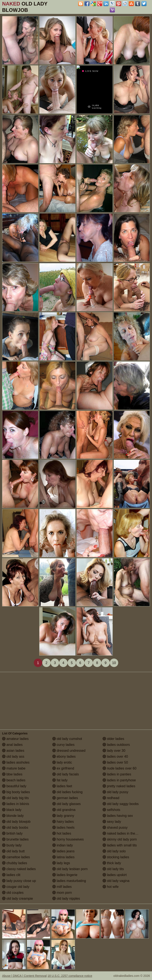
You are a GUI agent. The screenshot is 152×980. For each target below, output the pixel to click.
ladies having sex (118, 816)
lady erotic (62, 762)
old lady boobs (15, 828)
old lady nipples (66, 899)
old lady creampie (18, 899)
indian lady (63, 845)
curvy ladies (63, 745)
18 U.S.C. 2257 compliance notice (70, 976)
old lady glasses (66, 804)
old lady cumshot (67, 739)
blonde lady (13, 816)
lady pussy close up (19, 881)
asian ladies (13, 751)
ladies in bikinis (16, 804)
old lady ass (13, 757)
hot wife (111, 887)
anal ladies (12, 745)
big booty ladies (16, 792)
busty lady (12, 845)
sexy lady (112, 822)
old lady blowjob (16, 822)
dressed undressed (69, 751)
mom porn (62, 893)
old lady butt (13, 851)
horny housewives (68, 839)
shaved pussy (115, 828)
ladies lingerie (65, 875)
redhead (111, 798)
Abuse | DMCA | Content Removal (24, 976)
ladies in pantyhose (119, 780)
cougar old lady (16, 887)
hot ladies (62, 833)
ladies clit (11, 875)
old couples (13, 893)
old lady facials (66, 774)
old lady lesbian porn (70, 869)
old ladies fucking (67, 792)
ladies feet (62, 786)
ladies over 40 (115, 757)
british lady (12, 833)
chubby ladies (15, 863)
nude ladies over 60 (119, 768)
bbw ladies (12, 774)
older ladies (113, 739)
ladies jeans (63, 851)
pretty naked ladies (119, 786)
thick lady (112, 863)
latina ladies (63, 857)
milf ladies (62, 887)
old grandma (64, 810)
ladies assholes (16, 762)
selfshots (111, 810)
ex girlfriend (63, 768)
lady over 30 (114, 751)
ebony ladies (64, 757)
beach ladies (14, 780)
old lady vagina (116, 881)
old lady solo (114, 851)
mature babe (14, 768)
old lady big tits (15, 798)
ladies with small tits (120, 845)
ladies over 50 (115, 762)
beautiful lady (14, 786)
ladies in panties (117, 774)
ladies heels (63, 828)
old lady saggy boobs (121, 804)
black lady (12, 810)
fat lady (60, 780)
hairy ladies (63, 822)
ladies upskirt (115, 875)
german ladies (65, 798)
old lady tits (113, 869)
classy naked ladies (19, 869)
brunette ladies (15, 839)
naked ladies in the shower (125, 833)
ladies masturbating (69, 881)
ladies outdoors (116, 745)
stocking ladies (116, 857)
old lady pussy (115, 792)
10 (114, 663)
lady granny (63, 816)
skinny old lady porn (120, 839)
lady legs (61, 863)
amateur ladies (15, 739)
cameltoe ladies (16, 857)
